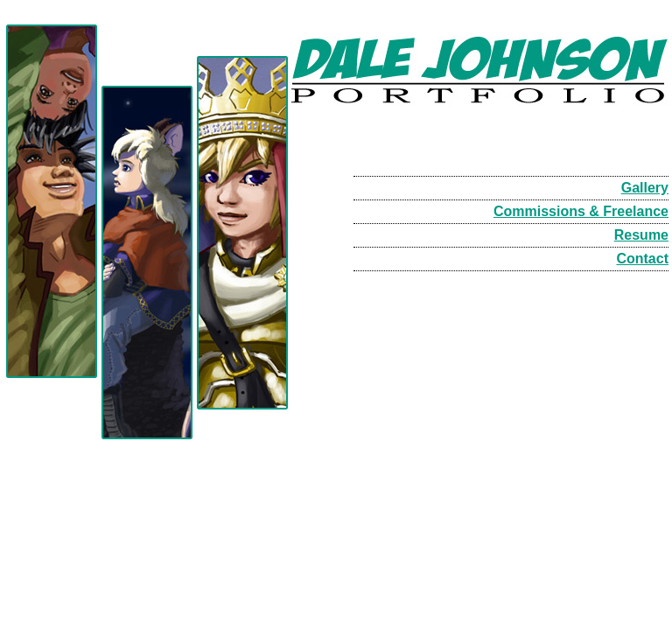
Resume (641, 235)
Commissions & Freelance (581, 211)
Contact (642, 259)
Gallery (645, 188)
